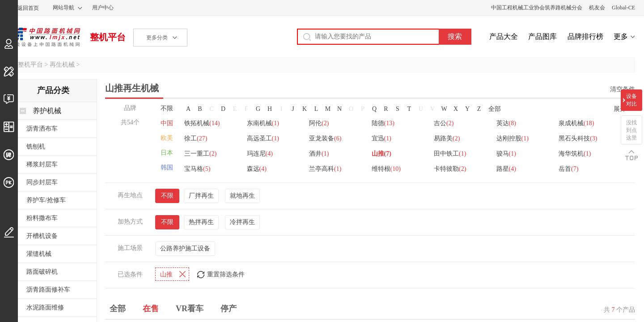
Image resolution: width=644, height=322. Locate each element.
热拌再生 (201, 222)
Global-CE (623, 8)
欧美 (167, 138)
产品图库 (542, 36)
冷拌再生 (242, 222)
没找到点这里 (631, 130)
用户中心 (103, 8)
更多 (621, 36)
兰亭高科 (325, 169)
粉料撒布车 (42, 218)
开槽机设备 (42, 236)
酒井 (319, 154)
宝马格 (197, 169)
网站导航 (64, 8)
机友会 (597, 8)
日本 (167, 153)
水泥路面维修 (45, 307)
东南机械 (263, 123)
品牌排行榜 (585, 36)
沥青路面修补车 (48, 290)
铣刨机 (36, 146)
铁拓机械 (202, 123)
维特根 (386, 169)
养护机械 (47, 111)
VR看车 (190, 309)
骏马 (506, 154)
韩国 (167, 167)
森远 (257, 169)
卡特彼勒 (450, 169)
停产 (229, 309)
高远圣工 (263, 138)
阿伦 (319, 123)
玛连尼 (260, 154)
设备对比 (631, 100)
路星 (506, 169)
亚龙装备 (325, 138)
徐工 (196, 138)
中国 (167, 123)
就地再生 (242, 196)
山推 (381, 154)
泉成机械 (576, 123)
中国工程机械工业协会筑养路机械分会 (537, 8)
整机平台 (108, 37)
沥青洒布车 (42, 129)
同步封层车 (42, 182)
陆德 (383, 123)
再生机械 (62, 65)
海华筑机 (575, 154)
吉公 (444, 123)
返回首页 (28, 8)
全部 (495, 109)
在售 (151, 309)
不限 (167, 108)
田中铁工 (450, 154)
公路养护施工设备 (185, 248)
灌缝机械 (39, 254)
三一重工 (200, 154)
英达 (506, 123)
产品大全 (504, 36)
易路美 (447, 138)
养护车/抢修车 (46, 200)
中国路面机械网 (44, 37)
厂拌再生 (201, 196)
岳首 (568, 169)
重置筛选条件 (226, 274)
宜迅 (381, 138)
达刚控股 (513, 138)
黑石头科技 (578, 138)
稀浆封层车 (42, 164)
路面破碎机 (42, 272)
